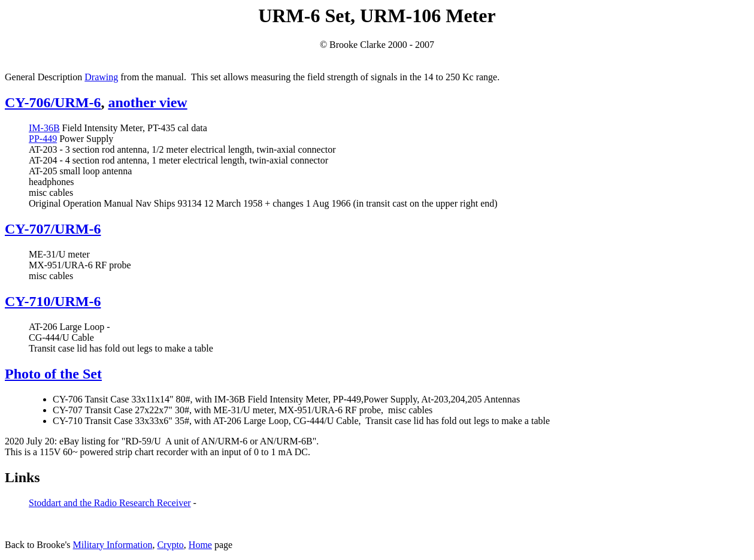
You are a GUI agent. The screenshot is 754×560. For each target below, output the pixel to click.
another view (147, 102)
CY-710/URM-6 (53, 301)
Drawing (101, 77)
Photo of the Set (53, 374)
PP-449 (43, 139)
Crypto (170, 545)
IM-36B (44, 128)
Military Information (113, 545)
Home (200, 545)
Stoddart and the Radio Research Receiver (110, 503)
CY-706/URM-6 (53, 102)
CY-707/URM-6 (53, 229)
